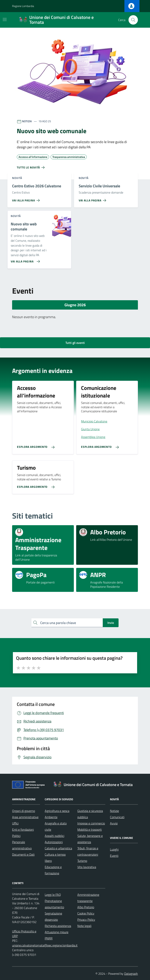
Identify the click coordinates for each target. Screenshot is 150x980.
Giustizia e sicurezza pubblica (90, 814)
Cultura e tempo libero (55, 858)
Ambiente (51, 817)
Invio (111, 623)
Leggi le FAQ (53, 895)
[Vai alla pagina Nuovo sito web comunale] (25, 260)
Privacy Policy (86, 920)
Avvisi (114, 823)
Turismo (82, 861)
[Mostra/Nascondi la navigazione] (5, 19)
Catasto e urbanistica (58, 848)
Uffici (15, 823)
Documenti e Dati (23, 854)
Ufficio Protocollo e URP (24, 934)
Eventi (114, 856)
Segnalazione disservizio (53, 916)
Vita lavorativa (87, 867)
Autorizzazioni (54, 842)
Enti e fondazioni (23, 830)
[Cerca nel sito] (133, 20)
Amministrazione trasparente (88, 898)
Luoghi (114, 849)
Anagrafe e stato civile (56, 826)
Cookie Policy (86, 913)
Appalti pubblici (54, 836)
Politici (16, 836)
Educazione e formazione (53, 870)
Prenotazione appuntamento (54, 904)
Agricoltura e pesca (57, 811)
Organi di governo (24, 811)
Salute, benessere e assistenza (90, 839)
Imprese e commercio (91, 823)
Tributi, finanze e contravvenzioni (88, 851)
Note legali (84, 926)
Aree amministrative (25, 817)
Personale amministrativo (22, 845)
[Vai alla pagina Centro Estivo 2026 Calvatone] (27, 199)
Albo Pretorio (86, 907)
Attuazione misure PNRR (57, 935)
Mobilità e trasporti (90, 830)
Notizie (114, 811)
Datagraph (131, 974)
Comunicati (117, 817)
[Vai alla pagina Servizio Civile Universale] (93, 199)
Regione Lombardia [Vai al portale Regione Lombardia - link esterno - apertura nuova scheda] (23, 6)
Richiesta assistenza (58, 926)
